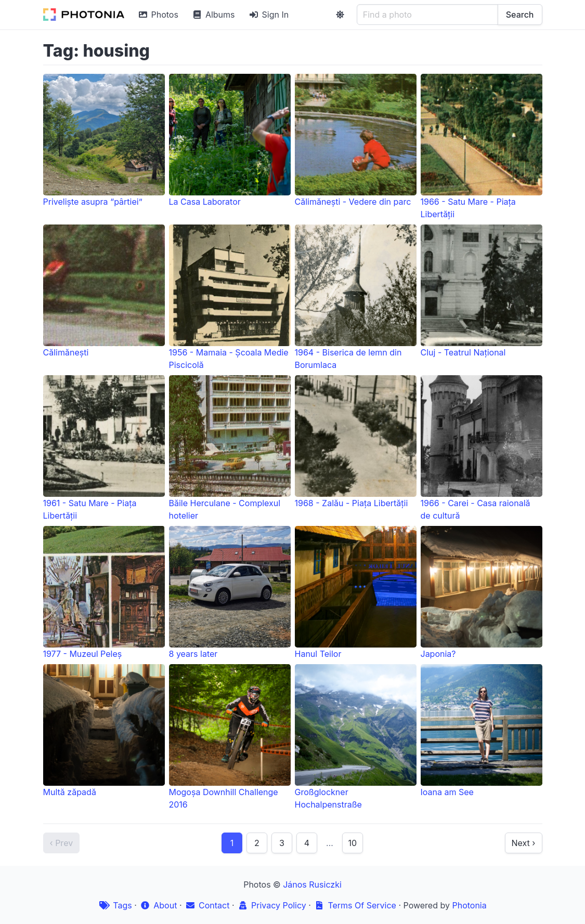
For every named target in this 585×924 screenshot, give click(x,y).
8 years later (230, 592)
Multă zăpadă (104, 731)
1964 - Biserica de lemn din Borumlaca (356, 297)
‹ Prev (62, 843)
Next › (524, 843)
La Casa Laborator (230, 140)
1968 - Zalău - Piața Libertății (356, 442)
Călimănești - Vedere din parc (356, 140)
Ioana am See (482, 731)
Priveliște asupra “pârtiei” (104, 140)
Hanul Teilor (356, 592)
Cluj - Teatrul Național (482, 291)
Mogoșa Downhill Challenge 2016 (230, 737)
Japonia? (482, 592)
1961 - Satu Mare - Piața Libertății (104, 448)
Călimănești (104, 291)
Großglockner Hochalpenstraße (356, 737)
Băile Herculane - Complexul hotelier (230, 448)
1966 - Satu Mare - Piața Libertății (482, 147)
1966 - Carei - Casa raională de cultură (482, 448)
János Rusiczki (312, 885)
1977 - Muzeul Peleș (104, 592)
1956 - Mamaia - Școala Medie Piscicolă (230, 297)
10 (352, 843)
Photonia (469, 905)
